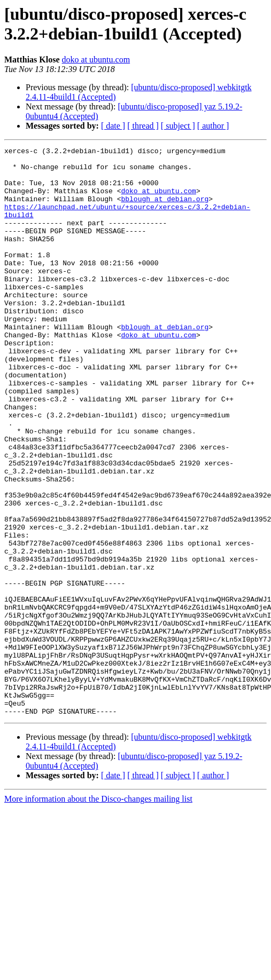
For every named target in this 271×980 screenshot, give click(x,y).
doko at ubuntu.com (96, 60)
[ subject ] (178, 126)
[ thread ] (143, 126)
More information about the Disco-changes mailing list (98, 912)
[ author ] (213, 126)
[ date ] (113, 126)
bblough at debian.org (165, 210)
